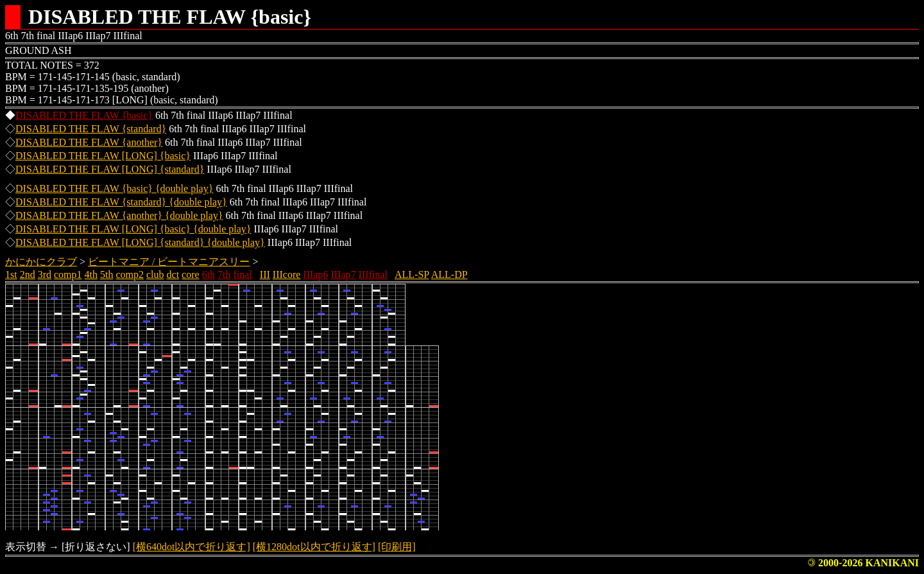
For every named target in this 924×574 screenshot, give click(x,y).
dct (173, 274)
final (243, 274)
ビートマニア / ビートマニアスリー (169, 262)
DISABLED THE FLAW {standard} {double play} (121, 202)
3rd (45, 274)
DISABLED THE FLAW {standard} (91, 129)
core (191, 274)
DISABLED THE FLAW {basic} (84, 115)
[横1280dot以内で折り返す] (314, 547)
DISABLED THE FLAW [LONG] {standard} (110, 169)
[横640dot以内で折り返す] (192, 547)
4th (91, 274)
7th (224, 274)
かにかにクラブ (41, 262)
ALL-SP (412, 274)
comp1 (68, 274)
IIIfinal (373, 274)
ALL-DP (449, 274)
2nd (28, 274)
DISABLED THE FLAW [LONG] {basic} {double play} (133, 229)
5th (107, 274)
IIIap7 (343, 274)
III (265, 274)
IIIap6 (315, 274)
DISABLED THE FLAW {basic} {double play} (114, 188)
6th (209, 274)
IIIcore (287, 274)
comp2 (130, 274)
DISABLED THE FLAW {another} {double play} (119, 215)
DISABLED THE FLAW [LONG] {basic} (103, 156)
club (155, 274)
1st (11, 274)
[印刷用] (397, 547)
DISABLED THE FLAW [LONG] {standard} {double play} (140, 242)
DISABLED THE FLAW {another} (89, 142)
